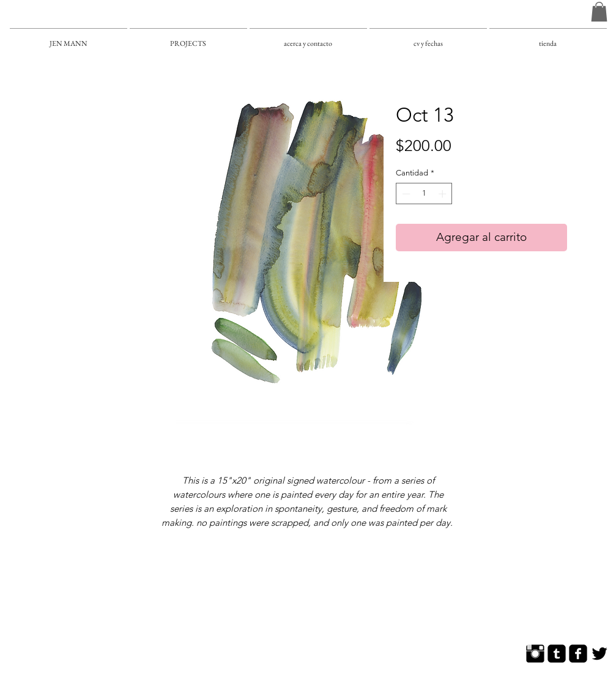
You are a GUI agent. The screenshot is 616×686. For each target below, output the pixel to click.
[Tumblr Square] (557, 654)
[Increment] (443, 194)
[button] (599, 12)
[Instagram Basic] (535, 654)
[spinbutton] (424, 194)
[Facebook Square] (578, 654)
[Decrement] (405, 194)
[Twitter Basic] (599, 654)
